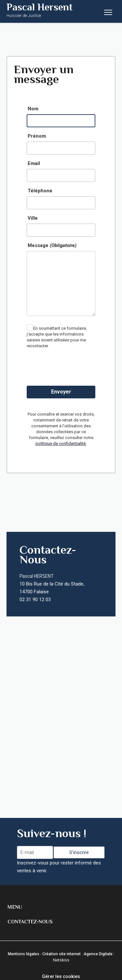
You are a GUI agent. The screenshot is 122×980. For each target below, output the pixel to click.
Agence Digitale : (99, 954)
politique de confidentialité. (61, 443)
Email (34, 163)
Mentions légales (24, 954)
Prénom (37, 136)
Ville (33, 218)
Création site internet (61, 954)
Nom (33, 109)
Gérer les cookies (61, 976)
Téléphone (40, 191)
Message (52, 245)
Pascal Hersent (40, 11)
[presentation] (64, 363)
